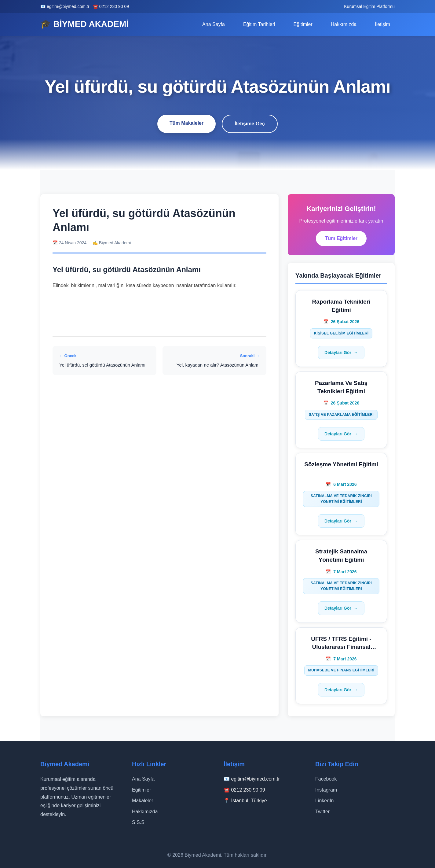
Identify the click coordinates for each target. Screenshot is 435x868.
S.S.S (138, 822)
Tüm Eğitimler (341, 238)
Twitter (322, 812)
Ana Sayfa (214, 24)
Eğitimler (303, 24)
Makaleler (143, 801)
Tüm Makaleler (186, 123)
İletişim (382, 24)
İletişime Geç (250, 124)
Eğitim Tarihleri (259, 24)
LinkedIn (325, 801)
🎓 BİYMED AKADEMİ (84, 24)
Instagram (326, 790)
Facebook (326, 779)
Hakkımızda (344, 24)
